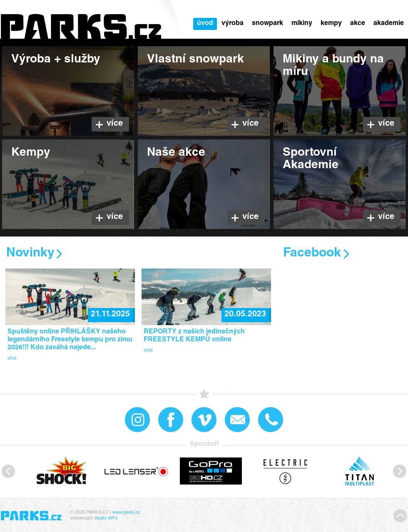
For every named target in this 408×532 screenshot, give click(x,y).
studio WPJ (106, 518)
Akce (358, 24)
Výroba (233, 24)
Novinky (30, 254)
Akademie (389, 24)
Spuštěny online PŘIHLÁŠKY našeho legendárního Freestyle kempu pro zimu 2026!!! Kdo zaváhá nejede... (70, 340)
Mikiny (302, 24)
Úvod (205, 24)
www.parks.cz (126, 512)
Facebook (312, 254)
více (12, 358)
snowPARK (267, 24)
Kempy (331, 24)
